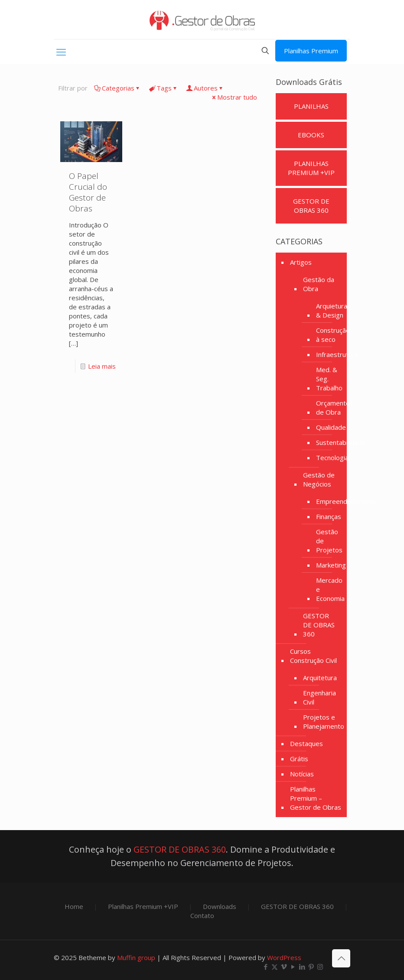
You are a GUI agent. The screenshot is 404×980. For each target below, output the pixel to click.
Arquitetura (320, 678)
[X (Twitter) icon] (275, 967)
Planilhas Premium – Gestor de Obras (316, 798)
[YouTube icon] (293, 967)
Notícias (302, 774)
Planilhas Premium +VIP (143, 906)
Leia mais (102, 366)
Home (74, 906)
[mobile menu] (61, 52)
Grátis (299, 759)
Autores (205, 88)
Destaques (306, 743)
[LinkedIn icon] (302, 967)
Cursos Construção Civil (313, 656)
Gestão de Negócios (319, 479)
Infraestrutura (337, 354)
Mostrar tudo (234, 97)
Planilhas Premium (311, 51)
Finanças (329, 516)
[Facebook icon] (266, 967)
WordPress (284, 957)
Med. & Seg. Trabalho (329, 379)
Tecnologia (332, 458)
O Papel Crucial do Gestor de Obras (88, 192)
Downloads (220, 906)
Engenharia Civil (319, 697)
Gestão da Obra (319, 284)
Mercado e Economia (330, 589)
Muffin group (136, 957)
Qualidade (331, 427)
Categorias (117, 88)
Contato (202, 915)
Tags (163, 88)
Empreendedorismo (346, 501)
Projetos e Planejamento (324, 722)
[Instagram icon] (320, 967)
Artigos (301, 262)
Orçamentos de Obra (335, 407)
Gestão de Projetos (329, 541)
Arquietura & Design (332, 310)
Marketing (331, 565)
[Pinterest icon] (311, 967)
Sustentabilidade (341, 442)
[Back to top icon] (341, 958)
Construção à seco (333, 335)
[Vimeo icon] (284, 967)
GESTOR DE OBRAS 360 (319, 625)
